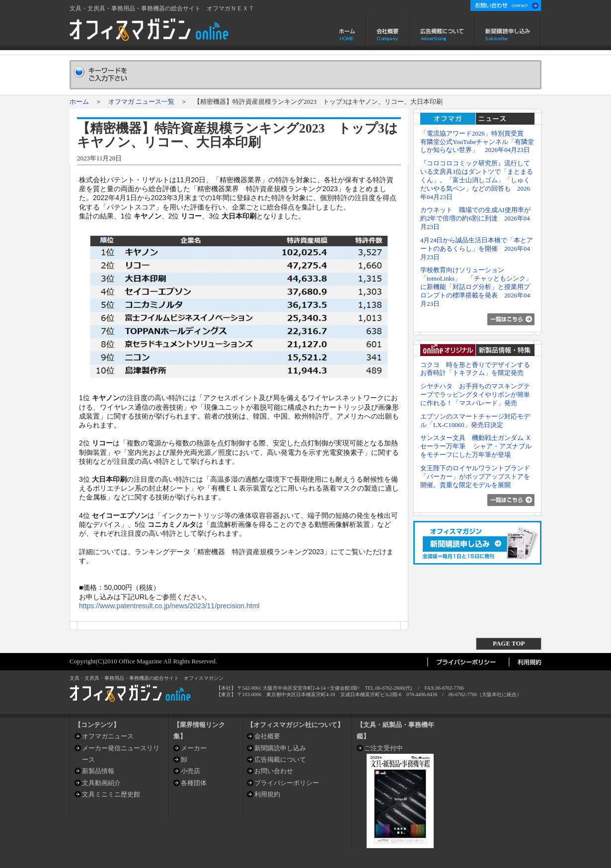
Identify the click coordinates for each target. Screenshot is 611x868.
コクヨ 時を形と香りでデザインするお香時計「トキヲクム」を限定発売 (475, 369)
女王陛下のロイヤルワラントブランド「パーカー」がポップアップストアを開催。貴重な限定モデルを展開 (475, 476)
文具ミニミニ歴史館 (111, 794)
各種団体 (194, 783)
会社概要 (388, 33)
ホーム (348, 33)
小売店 (191, 771)
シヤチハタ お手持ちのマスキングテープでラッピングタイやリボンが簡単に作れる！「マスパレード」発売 (475, 395)
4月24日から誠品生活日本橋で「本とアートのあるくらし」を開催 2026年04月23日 (477, 249)
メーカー (194, 748)
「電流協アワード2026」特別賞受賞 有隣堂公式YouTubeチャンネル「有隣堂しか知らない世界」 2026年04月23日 (477, 142)
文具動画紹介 (101, 783)
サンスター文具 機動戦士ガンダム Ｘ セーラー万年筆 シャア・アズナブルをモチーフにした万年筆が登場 (476, 446)
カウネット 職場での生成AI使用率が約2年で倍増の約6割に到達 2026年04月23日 (475, 218)
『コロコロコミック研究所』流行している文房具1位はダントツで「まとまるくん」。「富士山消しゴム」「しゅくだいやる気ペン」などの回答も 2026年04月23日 (477, 180)
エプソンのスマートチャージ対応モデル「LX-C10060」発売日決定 (475, 421)
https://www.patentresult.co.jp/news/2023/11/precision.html (169, 606)
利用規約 (267, 794)
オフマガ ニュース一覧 (141, 102)
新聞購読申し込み (508, 33)
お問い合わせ (274, 771)
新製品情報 (98, 771)
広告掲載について (442, 33)
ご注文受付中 (383, 748)
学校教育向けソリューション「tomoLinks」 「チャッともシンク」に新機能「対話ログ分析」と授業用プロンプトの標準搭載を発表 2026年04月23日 (476, 287)
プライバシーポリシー (287, 783)
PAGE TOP (509, 643)
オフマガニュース (108, 736)
